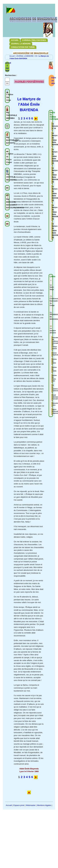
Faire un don (54, 80)
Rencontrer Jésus (53, 404)
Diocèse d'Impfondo (53, 354)
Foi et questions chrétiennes (53, 388)
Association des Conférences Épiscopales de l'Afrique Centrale (53, 343)
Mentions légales (44, 805)
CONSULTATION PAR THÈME (23, 47)
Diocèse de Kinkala (53, 369)
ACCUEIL (15, 40)
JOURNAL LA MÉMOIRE (21, 44)
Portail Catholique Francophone (53, 397)
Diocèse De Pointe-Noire (53, 378)
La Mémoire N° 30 (53, 126)
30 (36, 56)
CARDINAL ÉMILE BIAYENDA (34, 40)
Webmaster (31, 805)
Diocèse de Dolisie (53, 361)
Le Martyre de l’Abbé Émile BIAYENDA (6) (53, 231)
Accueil (12, 56)
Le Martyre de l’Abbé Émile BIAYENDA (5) (53, 212)
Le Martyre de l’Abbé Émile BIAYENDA (53, 139)
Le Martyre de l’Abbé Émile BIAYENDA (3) (53, 175)
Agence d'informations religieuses (53, 411)
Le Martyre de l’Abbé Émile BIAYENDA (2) (53, 156)
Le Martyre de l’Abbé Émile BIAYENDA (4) (53, 193)
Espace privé (19, 805)
